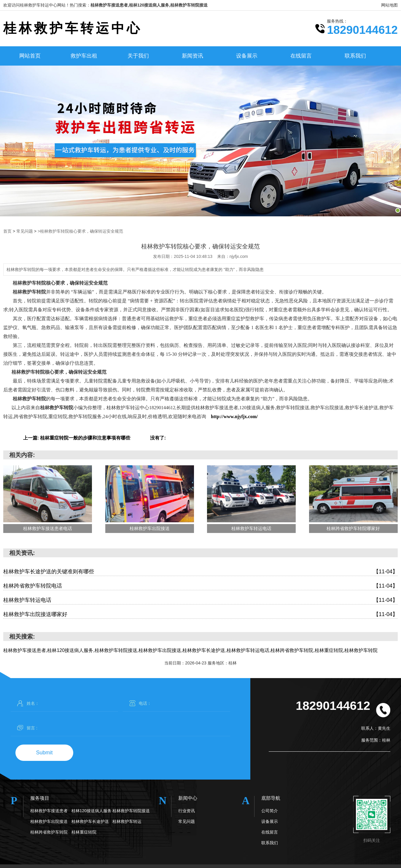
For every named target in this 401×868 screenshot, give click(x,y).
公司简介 (270, 811)
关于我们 (138, 56)
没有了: (158, 438)
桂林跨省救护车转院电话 (200, 586)
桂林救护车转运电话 (200, 600)
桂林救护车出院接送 (49, 821)
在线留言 (301, 56)
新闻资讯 (192, 56)
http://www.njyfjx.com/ (234, 416)
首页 (7, 231)
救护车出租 (84, 56)
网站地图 (389, 5)
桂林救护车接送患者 (49, 811)
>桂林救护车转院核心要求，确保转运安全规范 (80, 231)
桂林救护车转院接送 (131, 811)
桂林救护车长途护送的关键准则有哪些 (200, 572)
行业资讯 (187, 811)
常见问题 (25, 231)
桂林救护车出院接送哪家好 (200, 614)
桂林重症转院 (84, 832)
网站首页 (30, 56)
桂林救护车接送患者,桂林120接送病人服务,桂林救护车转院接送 (149, 5)
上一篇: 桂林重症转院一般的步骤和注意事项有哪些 (77, 438)
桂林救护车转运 (127, 821)
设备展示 (247, 56)
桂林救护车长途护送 (90, 821)
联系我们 (355, 56)
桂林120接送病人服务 (92, 811)
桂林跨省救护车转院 (49, 832)
